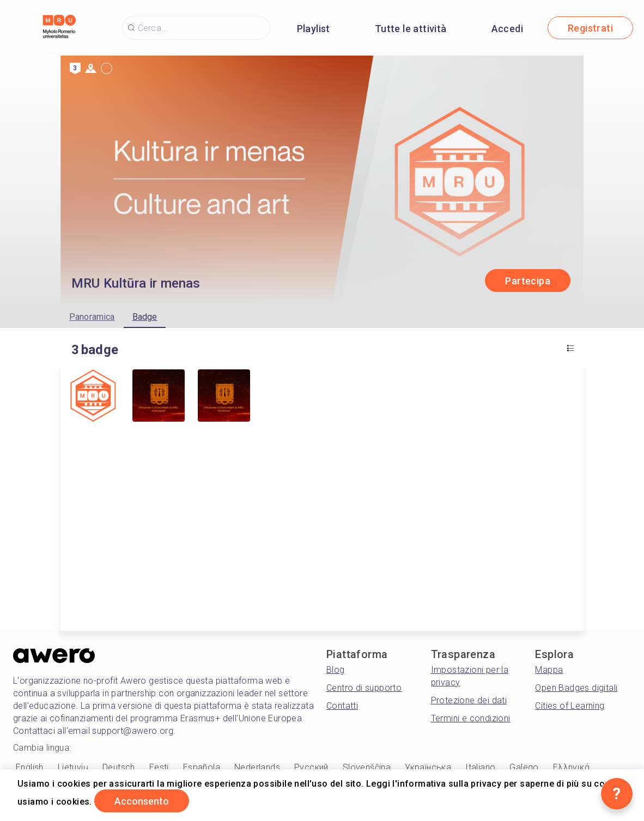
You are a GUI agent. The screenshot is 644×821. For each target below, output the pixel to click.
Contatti (342, 706)
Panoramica (92, 317)
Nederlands (257, 767)
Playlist (314, 29)
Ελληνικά (571, 767)
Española (202, 767)
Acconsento (142, 801)
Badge (145, 317)
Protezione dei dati (469, 700)
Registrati (590, 28)
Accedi (507, 29)
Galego (524, 767)
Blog (336, 670)
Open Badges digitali (576, 688)
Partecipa (528, 281)
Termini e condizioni (471, 718)
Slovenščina (367, 767)
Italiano (480, 767)
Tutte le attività (411, 29)
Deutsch (119, 767)
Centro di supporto (364, 688)
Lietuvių (73, 767)
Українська (428, 767)
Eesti (159, 767)
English (30, 767)
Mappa (549, 670)
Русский (311, 767)
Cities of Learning (570, 706)
